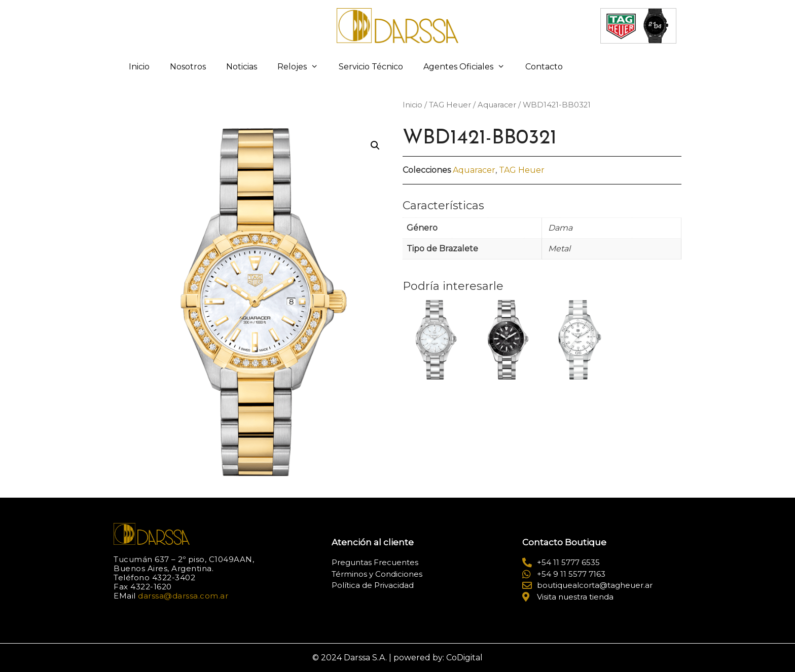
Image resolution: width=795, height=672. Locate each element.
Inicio (139, 67)
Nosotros (188, 67)
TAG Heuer (450, 105)
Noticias (242, 67)
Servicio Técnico (371, 67)
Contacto (544, 67)
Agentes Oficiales (469, 67)
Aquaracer (497, 105)
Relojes (303, 67)
